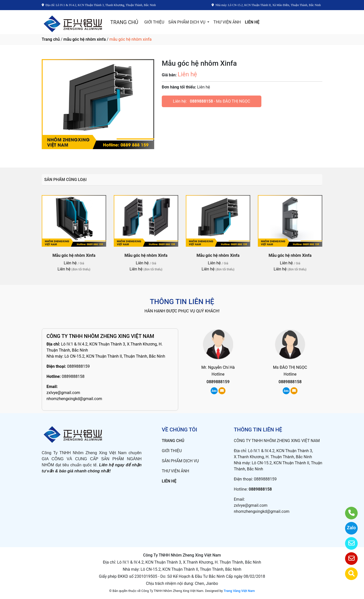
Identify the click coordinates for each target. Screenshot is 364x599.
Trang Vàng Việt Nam (239, 591)
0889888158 (201, 101)
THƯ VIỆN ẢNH (227, 22)
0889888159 (78, 366)
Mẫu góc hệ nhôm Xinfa (74, 255)
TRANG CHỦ (124, 22)
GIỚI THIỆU (154, 22)
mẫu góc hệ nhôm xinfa (85, 39)
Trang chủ (51, 39)
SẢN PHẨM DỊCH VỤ (187, 22)
